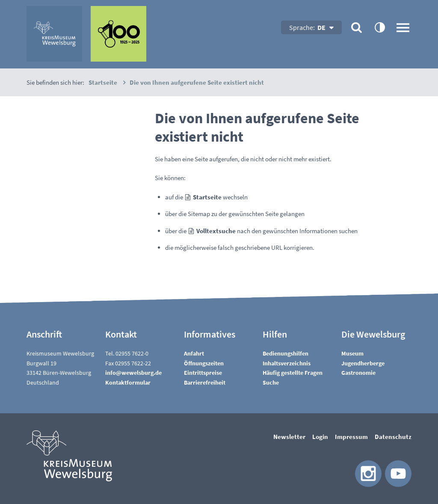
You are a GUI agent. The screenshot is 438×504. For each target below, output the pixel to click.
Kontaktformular (128, 382)
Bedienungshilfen (286, 353)
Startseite (207, 197)
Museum (352, 353)
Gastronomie (358, 373)
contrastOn (379, 27)
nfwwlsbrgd (133, 373)
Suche (271, 382)
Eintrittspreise (203, 373)
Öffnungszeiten (204, 363)
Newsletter (289, 437)
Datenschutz (393, 437)
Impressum (351, 437)
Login (320, 437)
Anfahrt (194, 353)
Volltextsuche (216, 231)
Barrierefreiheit (205, 382)
